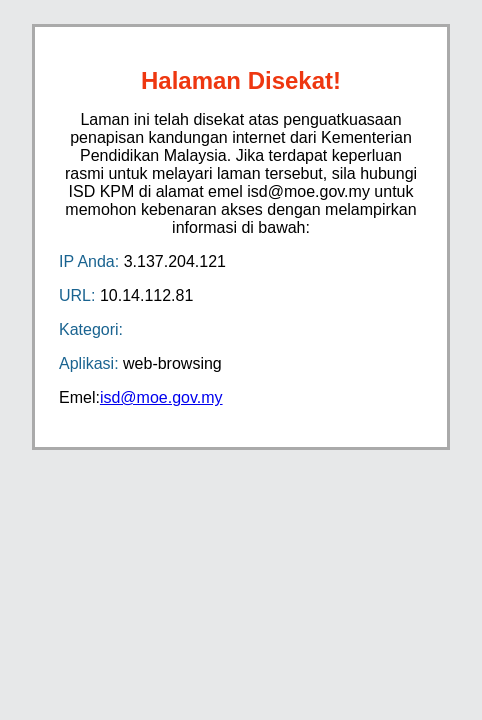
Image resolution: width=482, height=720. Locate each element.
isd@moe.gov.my (161, 397)
